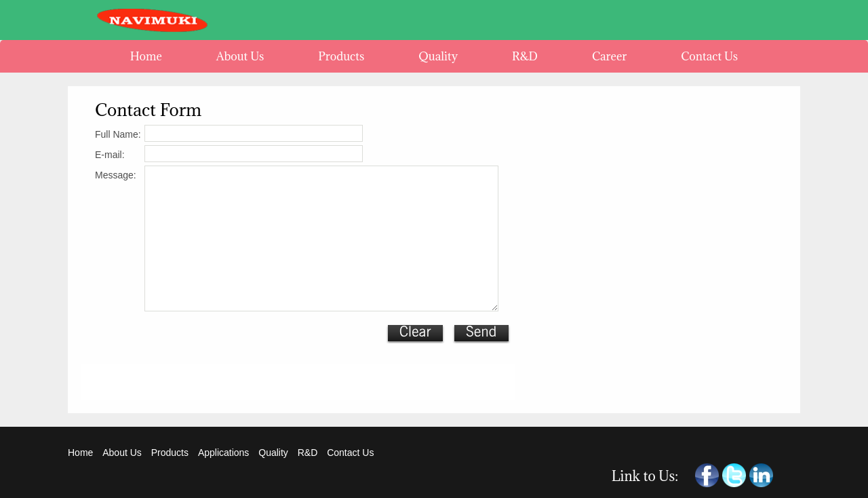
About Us (122, 453)
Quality (273, 453)
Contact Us (350, 453)
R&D (309, 453)
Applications (224, 453)
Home (80, 453)
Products (170, 453)
